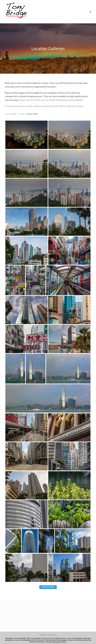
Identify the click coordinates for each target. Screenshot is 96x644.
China (21, 114)
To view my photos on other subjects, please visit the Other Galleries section (44, 106)
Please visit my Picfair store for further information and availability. (51, 100)
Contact (42, 635)
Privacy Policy (52, 635)
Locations (11, 114)
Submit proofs (48, 587)
